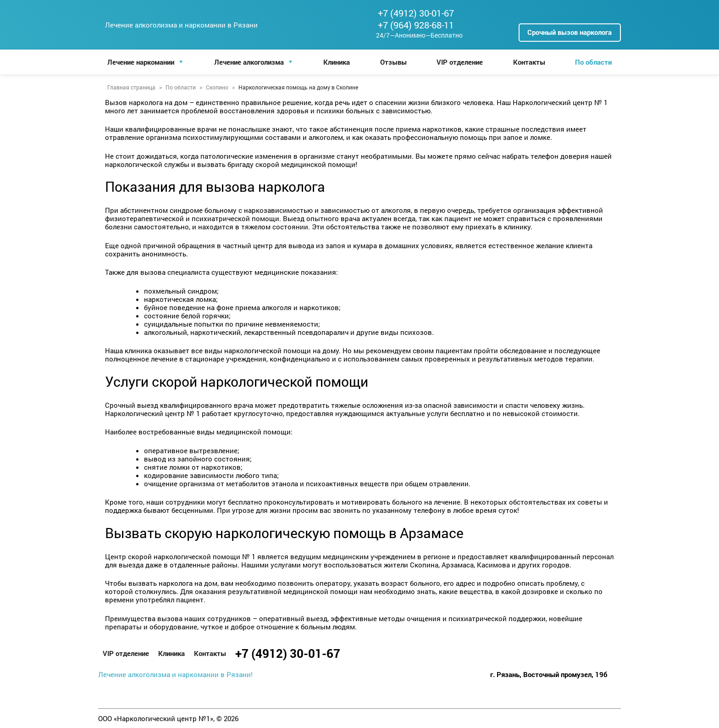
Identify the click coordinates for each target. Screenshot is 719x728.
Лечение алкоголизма (249, 62)
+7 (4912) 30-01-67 (416, 13)
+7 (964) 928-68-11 (416, 25)
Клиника (337, 62)
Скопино (217, 87)
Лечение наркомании (141, 62)
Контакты (529, 62)
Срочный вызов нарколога (570, 32)
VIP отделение (460, 62)
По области (593, 62)
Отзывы (393, 62)
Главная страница (131, 87)
